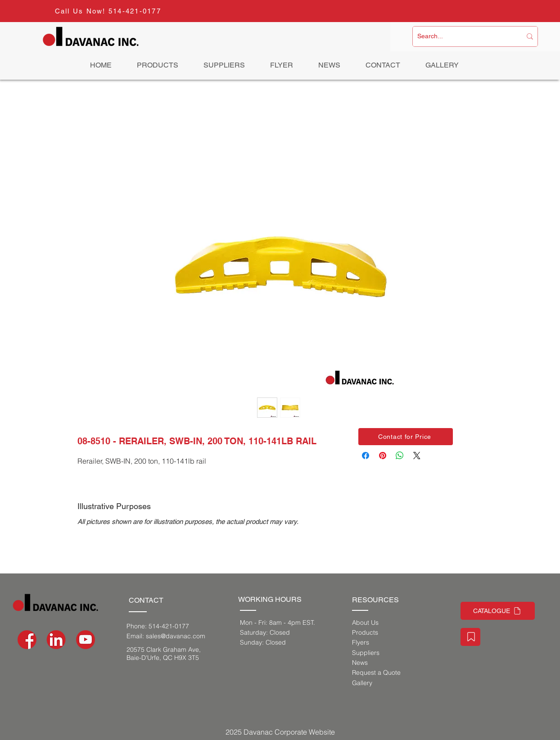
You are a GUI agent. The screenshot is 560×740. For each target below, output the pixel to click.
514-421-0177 (135, 11)
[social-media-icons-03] (86, 640)
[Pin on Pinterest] (383, 456)
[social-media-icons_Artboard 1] (56, 640)
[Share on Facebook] (366, 456)
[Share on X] (417, 456)
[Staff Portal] (470, 637)
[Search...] (463, 36)
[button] (406, 437)
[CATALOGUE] (498, 611)
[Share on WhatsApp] (400, 456)
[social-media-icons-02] (27, 640)
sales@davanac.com (176, 636)
